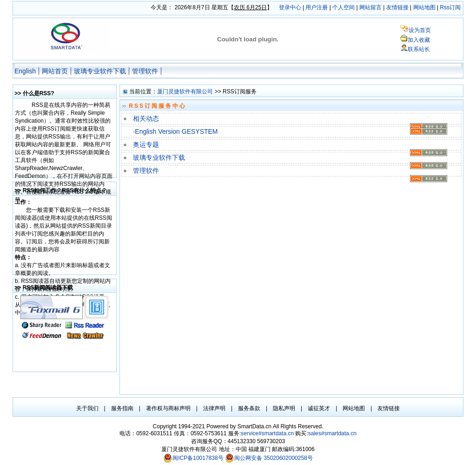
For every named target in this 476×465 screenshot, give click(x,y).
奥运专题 (146, 144)
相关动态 (146, 118)
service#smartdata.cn (268, 433)
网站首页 (55, 71)
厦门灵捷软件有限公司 (185, 92)
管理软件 (145, 71)
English (25, 71)
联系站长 (419, 49)
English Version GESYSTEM (176, 131)
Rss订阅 (450, 7)
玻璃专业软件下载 (100, 71)
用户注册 (317, 7)
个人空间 (344, 7)
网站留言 (370, 7)
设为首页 (420, 30)
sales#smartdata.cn (332, 433)
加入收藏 (419, 40)
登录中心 (290, 7)
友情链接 (397, 7)
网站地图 (424, 7)
